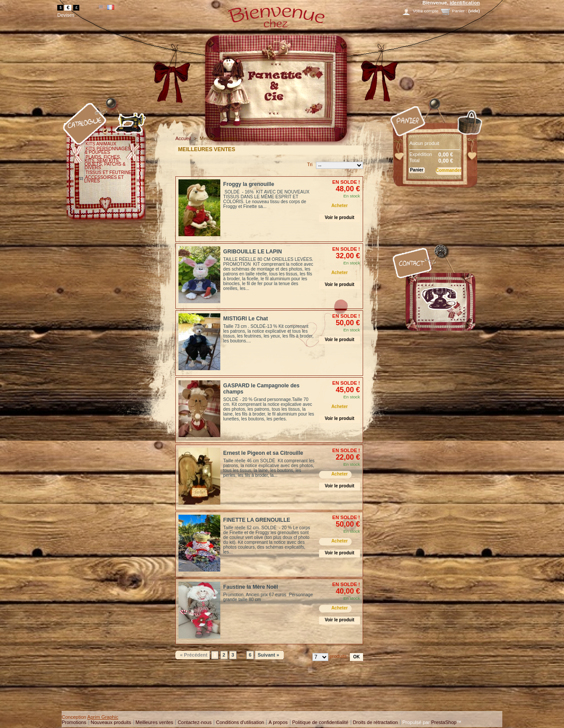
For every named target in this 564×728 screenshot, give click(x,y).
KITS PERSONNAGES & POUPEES (108, 150)
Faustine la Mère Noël (251, 587)
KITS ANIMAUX (101, 144)
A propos (278, 722)
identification (465, 3)
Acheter (340, 206)
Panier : (460, 11)
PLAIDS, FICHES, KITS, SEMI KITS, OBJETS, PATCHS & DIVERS (105, 162)
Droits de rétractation (375, 722)
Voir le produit (340, 217)
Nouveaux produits (111, 722)
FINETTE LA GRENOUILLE (257, 520)
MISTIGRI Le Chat (246, 319)
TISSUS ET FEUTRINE (108, 173)
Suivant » (269, 655)
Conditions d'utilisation (240, 722)
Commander (449, 170)
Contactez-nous (195, 722)
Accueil (183, 138)
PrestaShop (443, 722)
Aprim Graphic (103, 717)
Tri (310, 164)
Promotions (74, 722)
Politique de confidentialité (320, 722)
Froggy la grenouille (249, 184)
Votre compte (426, 11)
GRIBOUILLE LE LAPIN (253, 252)
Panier (391, 98)
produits (338, 656)
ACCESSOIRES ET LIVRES (104, 179)
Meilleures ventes (155, 722)
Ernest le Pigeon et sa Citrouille (263, 453)
